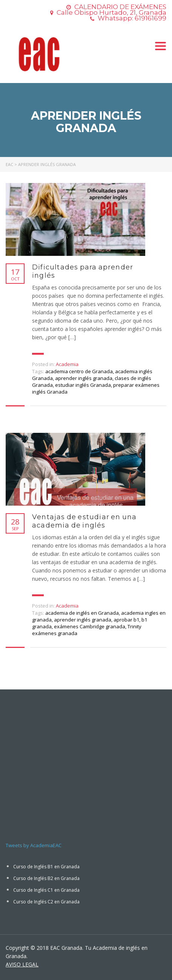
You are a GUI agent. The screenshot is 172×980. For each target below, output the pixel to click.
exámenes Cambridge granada (90, 626)
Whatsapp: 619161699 (132, 18)
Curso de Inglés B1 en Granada (46, 867)
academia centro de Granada (79, 371)
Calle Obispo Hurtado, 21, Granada (111, 12)
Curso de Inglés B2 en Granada (46, 878)
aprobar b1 (126, 620)
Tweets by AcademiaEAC (34, 845)
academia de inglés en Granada (82, 613)
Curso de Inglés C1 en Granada (46, 890)
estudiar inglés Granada (83, 385)
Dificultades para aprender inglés (83, 271)
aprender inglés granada (84, 378)
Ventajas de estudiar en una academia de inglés (84, 521)
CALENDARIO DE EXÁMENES (120, 7)
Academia (67, 364)
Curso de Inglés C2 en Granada (46, 902)
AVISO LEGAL (22, 964)
